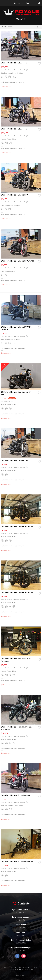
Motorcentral (26, 969)
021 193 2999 (21, 943)
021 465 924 (21, 928)
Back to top (21, 975)
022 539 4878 (21, 935)
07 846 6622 (21, 19)
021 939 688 (21, 951)
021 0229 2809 (21, 920)
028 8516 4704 (21, 913)
